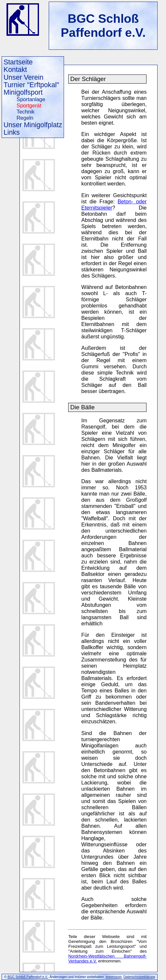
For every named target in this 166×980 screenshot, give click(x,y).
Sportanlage (31, 99)
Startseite (18, 62)
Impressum (114, 977)
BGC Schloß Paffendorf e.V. (103, 26)
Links (12, 132)
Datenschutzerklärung (139, 977)
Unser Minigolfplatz (33, 125)
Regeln (25, 118)
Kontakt (15, 69)
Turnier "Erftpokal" (31, 85)
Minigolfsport (23, 92)
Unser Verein (24, 77)
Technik (26, 112)
